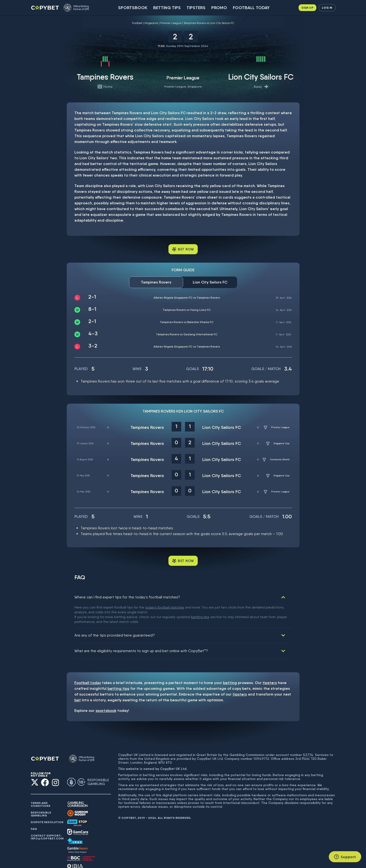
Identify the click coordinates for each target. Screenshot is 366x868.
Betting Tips (167, 8)
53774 (308, 732)
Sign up (307, 8)
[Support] (345, 857)
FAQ (34, 806)
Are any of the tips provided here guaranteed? (115, 613)
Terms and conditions (41, 782)
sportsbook (106, 688)
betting (230, 660)
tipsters (270, 660)
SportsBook (133, 8)
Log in (327, 8)
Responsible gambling (41, 791)
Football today (251, 8)
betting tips (118, 666)
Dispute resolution (47, 800)
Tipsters (196, 8)
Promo (219, 8)
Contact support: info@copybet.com (47, 815)
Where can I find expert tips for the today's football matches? (127, 597)
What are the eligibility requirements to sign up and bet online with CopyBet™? (141, 628)
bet (78, 677)
